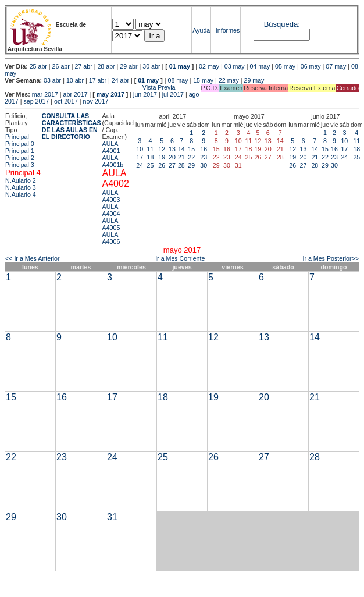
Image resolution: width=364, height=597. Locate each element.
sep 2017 (36, 101)
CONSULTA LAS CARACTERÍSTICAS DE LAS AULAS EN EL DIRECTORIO (72, 126)
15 (191, 149)
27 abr (84, 66)
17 (140, 157)
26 (162, 165)
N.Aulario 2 (21, 180)
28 (181, 165)
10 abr (75, 80)
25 (151, 165)
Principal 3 (20, 165)
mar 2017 (45, 94)
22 (191, 157)
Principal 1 (20, 151)
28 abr (106, 66)
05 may (285, 66)
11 (151, 149)
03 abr (52, 80)
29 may (254, 80)
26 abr (61, 66)
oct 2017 (66, 101)
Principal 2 (20, 158)
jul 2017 (173, 94)
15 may (203, 80)
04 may (260, 66)
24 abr (120, 80)
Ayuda (201, 30)
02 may (209, 66)
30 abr (151, 66)
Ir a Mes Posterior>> (331, 258)
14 (181, 149)
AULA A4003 (111, 196)
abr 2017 (76, 94)
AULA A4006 (111, 238)
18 (151, 157)
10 (140, 149)
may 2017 (110, 94)
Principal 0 (20, 144)
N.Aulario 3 (21, 187)
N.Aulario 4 (21, 194)
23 (204, 157)
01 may (180, 66)
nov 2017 (96, 101)
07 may (336, 66)
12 (162, 149)
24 (140, 165)
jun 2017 (145, 94)
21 (181, 157)
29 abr (129, 66)
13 (172, 149)
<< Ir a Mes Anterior (33, 258)
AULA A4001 (111, 147)
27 (172, 165)
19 (162, 157)
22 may (229, 80)
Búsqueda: (282, 24)
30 (204, 165)
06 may (311, 66)
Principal (17, 137)
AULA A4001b (113, 161)
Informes (228, 30)
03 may (235, 66)
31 (112, 517)
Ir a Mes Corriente (180, 258)
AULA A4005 (111, 224)
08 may (178, 80)
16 (204, 149)
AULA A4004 (111, 210)
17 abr (98, 80)
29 (191, 165)
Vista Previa (90, 87)
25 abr (38, 66)
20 (172, 157)
